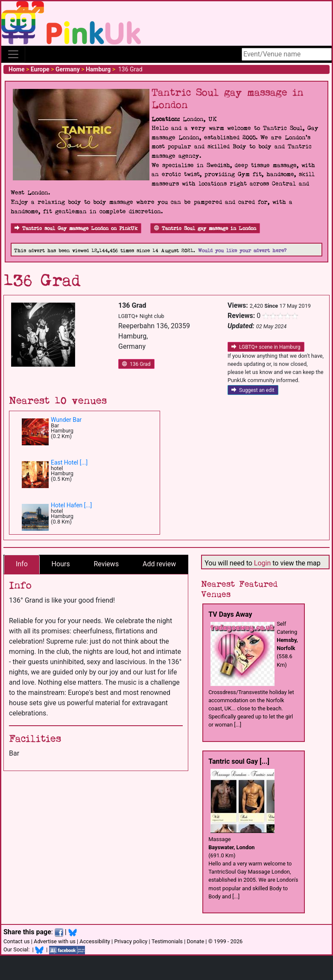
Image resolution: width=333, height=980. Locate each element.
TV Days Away (230, 614)
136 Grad (136, 364)
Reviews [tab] (106, 564)
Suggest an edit (253, 390)
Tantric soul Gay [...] (239, 761)
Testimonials (167, 941)
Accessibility (95, 941)
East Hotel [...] (69, 462)
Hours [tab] (61, 564)
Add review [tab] (159, 564)
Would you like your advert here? (242, 251)
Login (262, 563)
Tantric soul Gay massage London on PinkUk (76, 228)
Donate (195, 941)
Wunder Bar (66, 420)
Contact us (17, 941)
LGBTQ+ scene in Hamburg (266, 347)
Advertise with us (55, 941)
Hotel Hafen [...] (71, 505)
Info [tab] (22, 564)
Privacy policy (131, 941)
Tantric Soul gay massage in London (205, 228)
